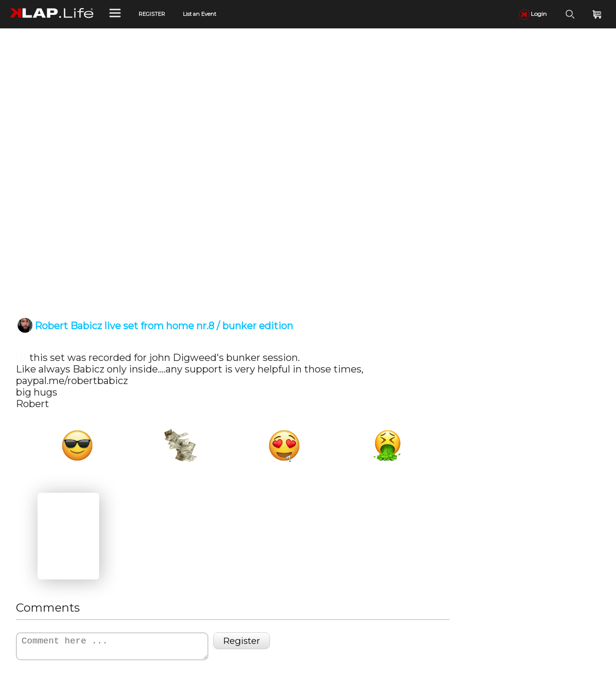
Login (533, 14)
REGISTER (152, 14)
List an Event (199, 14)
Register (242, 641)
